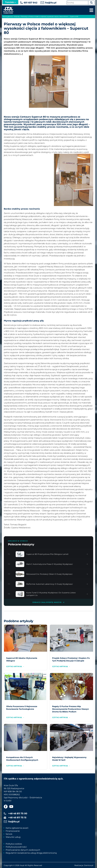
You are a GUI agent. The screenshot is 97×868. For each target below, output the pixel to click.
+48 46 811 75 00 (18, 814)
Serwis (9, 834)
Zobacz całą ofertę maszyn (48, 602)
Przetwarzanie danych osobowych (23, 850)
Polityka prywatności (16, 847)
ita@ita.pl (51, 3)
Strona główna (8, 17)
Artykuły (17, 17)
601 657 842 (31, 3)
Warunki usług (13, 837)
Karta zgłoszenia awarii (17, 828)
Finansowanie (13, 831)
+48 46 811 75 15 (17, 818)
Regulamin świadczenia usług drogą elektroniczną (31, 853)
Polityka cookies (14, 844)
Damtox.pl (89, 865)
